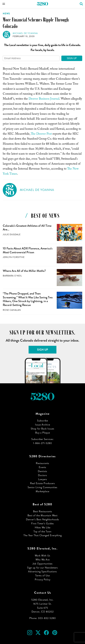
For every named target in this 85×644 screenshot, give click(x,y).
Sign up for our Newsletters (42, 568)
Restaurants (42, 463)
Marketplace (42, 491)
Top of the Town (42, 531)
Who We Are (43, 560)
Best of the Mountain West (42, 515)
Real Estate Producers (42, 483)
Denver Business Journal (44, 99)
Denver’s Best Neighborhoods (42, 519)
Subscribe (42, 421)
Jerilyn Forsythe (14, 257)
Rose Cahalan (12, 310)
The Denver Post (41, 134)
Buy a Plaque (43, 433)
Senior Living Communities (42, 487)
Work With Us (42, 556)
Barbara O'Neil (12, 276)
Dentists (42, 471)
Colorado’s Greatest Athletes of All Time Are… (27, 228)
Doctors (42, 475)
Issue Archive (43, 425)
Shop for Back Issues (42, 429)
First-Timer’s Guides (42, 523)
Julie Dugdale (12, 235)
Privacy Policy (43, 580)
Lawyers (43, 479)
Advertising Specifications (42, 571)
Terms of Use (42, 576)
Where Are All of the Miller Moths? (24, 271)
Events (42, 467)
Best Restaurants (43, 511)
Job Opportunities (42, 564)
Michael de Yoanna (25, 33)
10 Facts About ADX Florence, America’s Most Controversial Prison (28, 250)
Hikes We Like (43, 527)
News (6, 14)
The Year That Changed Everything (43, 535)
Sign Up (72, 58)
